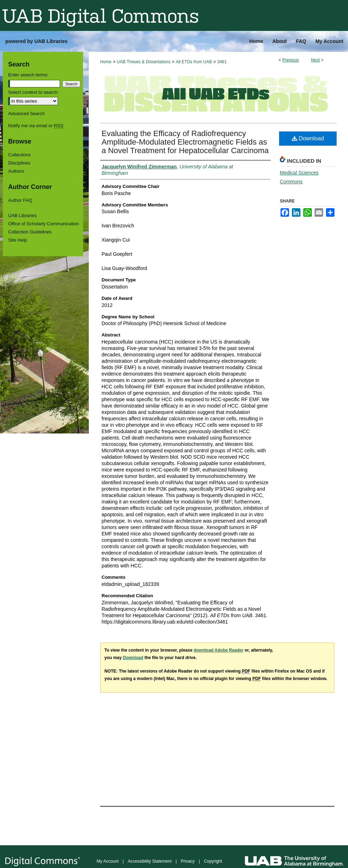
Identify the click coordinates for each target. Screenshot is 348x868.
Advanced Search (26, 114)
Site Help (18, 240)
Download (308, 138)
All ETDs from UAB (194, 62)
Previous (291, 60)
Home (106, 62)
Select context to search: (33, 92)
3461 (222, 62)
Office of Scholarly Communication (43, 224)
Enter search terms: (28, 75)
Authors (16, 171)
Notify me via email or (36, 126)
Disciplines (19, 163)
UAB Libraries (22, 215)
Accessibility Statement (150, 861)
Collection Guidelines (30, 232)
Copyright (213, 861)
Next (316, 60)
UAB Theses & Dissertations (144, 62)
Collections (20, 155)
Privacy (188, 861)
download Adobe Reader (218, 650)
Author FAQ (20, 200)
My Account (108, 861)
